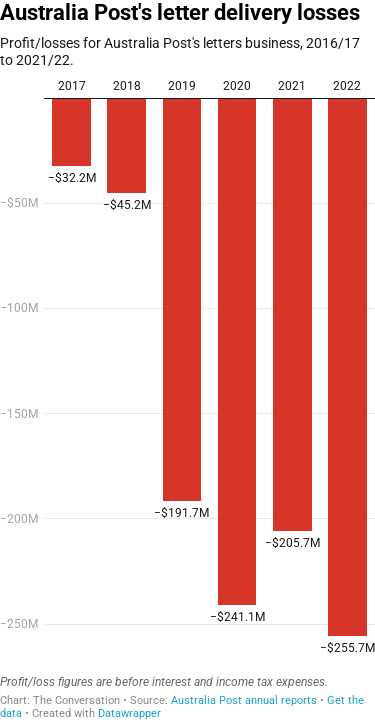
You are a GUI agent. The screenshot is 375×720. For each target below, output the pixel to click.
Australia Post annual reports (244, 700)
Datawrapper (129, 713)
